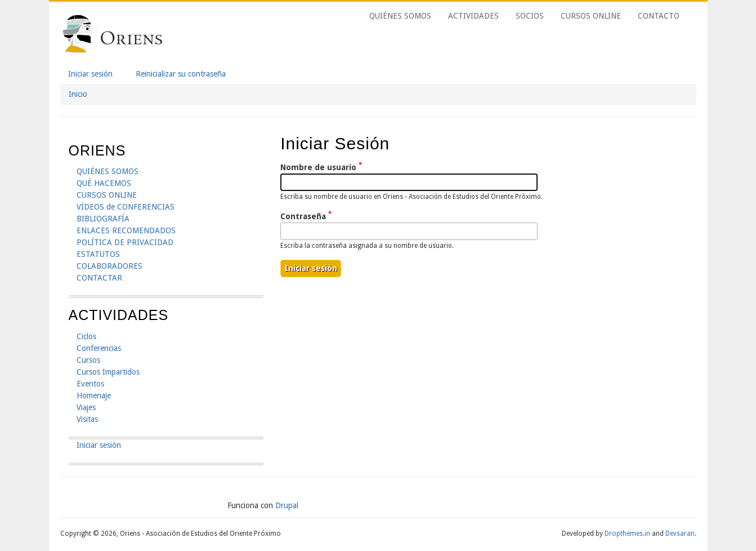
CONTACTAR (99, 278)
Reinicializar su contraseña (181, 74)
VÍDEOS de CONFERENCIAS (126, 207)
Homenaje (94, 396)
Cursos (88, 360)
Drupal (287, 505)
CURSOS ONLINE (591, 16)
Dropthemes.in (627, 534)
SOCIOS (530, 16)
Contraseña (303, 216)
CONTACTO (659, 16)
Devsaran (680, 534)
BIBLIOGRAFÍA (103, 219)
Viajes (86, 407)
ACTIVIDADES (473, 16)
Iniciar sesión (94, 74)
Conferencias (99, 348)
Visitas (87, 419)
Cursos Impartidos (108, 372)
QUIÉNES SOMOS (400, 16)
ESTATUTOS (98, 254)
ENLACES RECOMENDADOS (126, 230)
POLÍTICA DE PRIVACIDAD (125, 242)
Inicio (78, 94)
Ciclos (86, 336)
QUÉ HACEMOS (104, 183)
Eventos (90, 384)
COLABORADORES (109, 266)
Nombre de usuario (318, 167)
